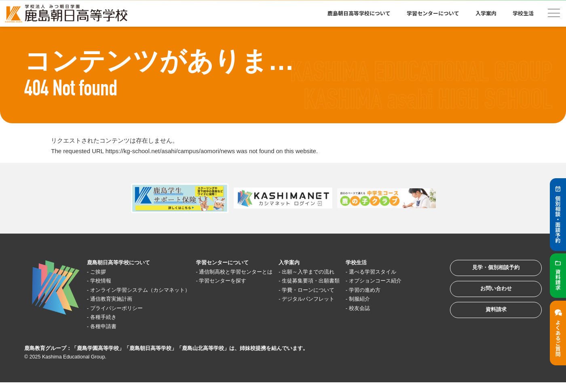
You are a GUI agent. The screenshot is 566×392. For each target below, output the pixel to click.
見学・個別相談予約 (487, 271)
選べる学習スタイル (402, 272)
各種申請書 (108, 336)
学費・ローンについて (332, 299)
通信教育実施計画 (117, 308)
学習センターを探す (239, 290)
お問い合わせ (487, 296)
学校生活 (523, 13)
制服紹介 (386, 308)
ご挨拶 (102, 272)
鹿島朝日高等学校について (359, 13)
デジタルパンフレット (332, 308)
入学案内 (486, 13)
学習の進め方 (393, 299)
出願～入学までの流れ (332, 272)
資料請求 (487, 321)
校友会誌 (386, 317)
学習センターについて (433, 13)
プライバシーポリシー (123, 317)
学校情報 (105, 281)
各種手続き (108, 326)
